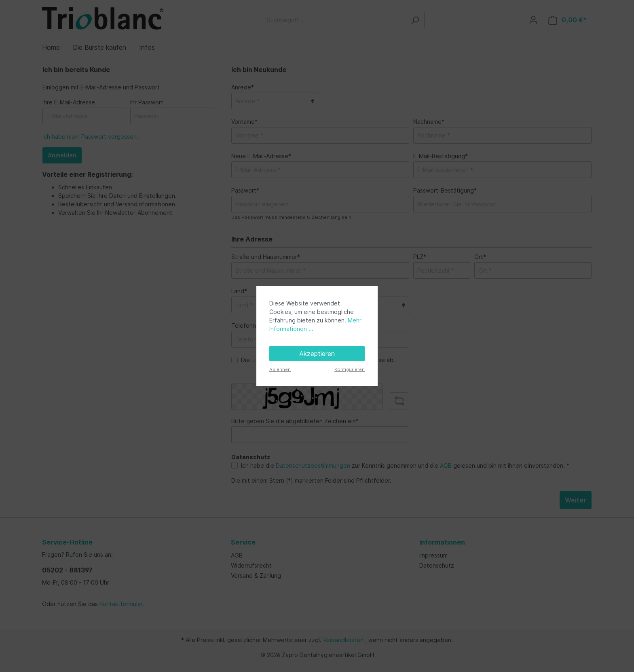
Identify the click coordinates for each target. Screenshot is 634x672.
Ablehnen (280, 369)
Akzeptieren (317, 354)
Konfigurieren (350, 369)
